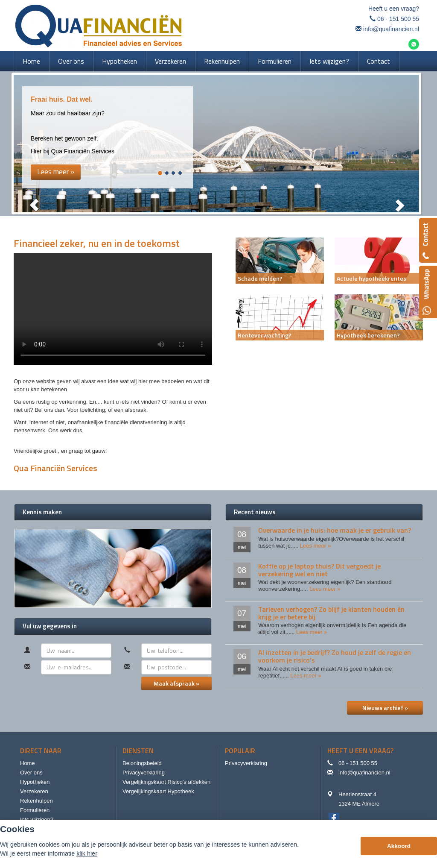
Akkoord (399, 846)
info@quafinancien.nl (391, 29)
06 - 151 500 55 (398, 19)
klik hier (87, 853)
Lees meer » (315, 546)
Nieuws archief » (385, 708)
